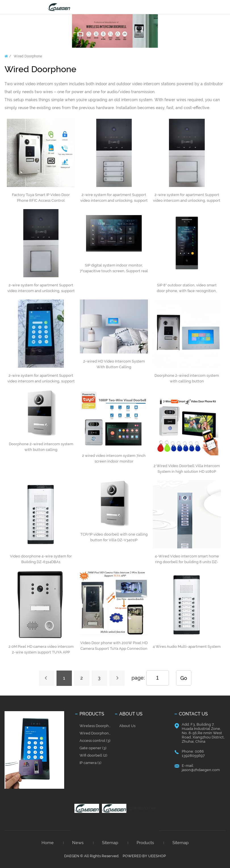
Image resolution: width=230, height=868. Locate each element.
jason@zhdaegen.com (201, 770)
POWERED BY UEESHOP (144, 856)
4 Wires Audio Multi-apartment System (187, 647)
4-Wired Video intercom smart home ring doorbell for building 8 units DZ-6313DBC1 (187, 562)
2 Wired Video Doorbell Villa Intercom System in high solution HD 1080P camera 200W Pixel (187, 472)
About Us (127, 726)
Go (184, 678)
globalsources (142, 808)
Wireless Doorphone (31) (96, 726)
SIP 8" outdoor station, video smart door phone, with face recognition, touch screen (187, 291)
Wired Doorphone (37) (96, 733)
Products (145, 843)
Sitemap (110, 843)
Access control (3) (95, 741)
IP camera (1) (90, 763)
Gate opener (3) (93, 748)
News (78, 843)
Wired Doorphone (28, 56)
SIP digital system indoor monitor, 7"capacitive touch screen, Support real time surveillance (114, 271)
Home (6, 56)
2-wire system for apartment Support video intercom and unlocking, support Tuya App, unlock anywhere (114, 200)
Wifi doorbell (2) (93, 755)
